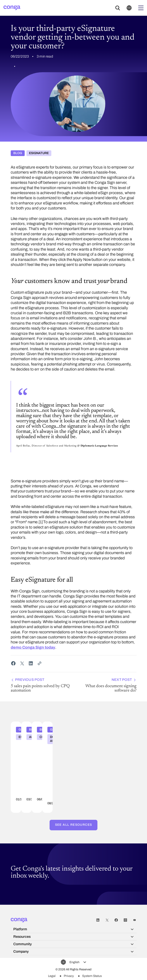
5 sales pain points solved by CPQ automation (41, 686)
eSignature (39, 154)
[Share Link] (40, 663)
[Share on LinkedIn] (31, 663)
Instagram (125, 922)
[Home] (12, 8)
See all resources (74, 825)
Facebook (116, 922)
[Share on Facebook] (13, 663)
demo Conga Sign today (33, 648)
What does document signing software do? (106, 686)
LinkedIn (98, 922)
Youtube (135, 922)
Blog (18, 154)
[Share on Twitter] (22, 663)
